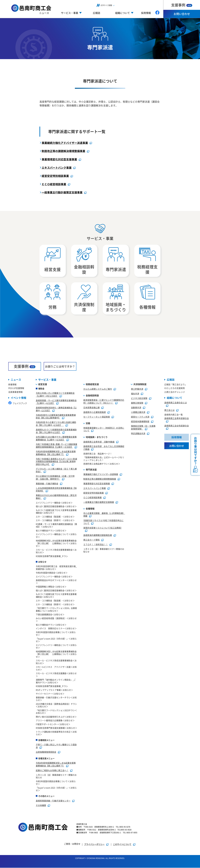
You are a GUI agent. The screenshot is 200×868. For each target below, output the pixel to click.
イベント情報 (19, 398)
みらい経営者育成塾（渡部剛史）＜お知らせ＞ (56, 620)
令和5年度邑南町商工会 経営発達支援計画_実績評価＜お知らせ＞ (56, 568)
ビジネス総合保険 (139, 399)
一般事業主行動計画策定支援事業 (62, 192)
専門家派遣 (91, 470)
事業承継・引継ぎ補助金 (47, 484)
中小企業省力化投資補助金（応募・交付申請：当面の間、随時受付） (55, 478)
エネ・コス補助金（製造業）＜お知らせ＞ (55, 517)
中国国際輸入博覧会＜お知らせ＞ (51, 587)
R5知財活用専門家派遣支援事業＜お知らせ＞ (56, 728)
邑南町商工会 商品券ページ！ (98, 454)
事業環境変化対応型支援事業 (59, 159)
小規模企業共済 (138, 412)
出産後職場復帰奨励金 (46, 752)
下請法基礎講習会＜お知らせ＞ (50, 615)
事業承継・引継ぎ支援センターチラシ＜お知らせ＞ (56, 699)
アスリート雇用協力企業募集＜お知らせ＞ (55, 721)
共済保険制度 (140, 385)
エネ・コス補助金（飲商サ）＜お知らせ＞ (55, 521)
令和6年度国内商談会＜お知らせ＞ (52, 573)
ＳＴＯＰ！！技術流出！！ (96, 545)
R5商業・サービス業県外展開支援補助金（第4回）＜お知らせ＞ (56, 526)
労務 (88, 423)
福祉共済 (135, 394)
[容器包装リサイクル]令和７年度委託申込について (103, 522)
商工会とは (169, 410)
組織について (175, 398)
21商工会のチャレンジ (175, 392)
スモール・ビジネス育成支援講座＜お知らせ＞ (56, 675)
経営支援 (43, 385)
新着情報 (12, 385)
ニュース (44, 13)
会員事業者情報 (15, 392)
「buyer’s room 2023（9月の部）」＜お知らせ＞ (56, 640)
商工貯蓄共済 (137, 389)
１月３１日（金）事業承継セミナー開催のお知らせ (56, 776)
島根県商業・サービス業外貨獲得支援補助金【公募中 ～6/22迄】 (56, 402)
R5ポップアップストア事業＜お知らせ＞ (54, 690)
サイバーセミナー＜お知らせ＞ (50, 694)
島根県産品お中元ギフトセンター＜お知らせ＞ (56, 582)
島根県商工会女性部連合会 (177, 426)
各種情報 (90, 509)
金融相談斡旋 (92, 396)
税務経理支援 (92, 385)
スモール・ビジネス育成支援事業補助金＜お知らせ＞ (56, 551)
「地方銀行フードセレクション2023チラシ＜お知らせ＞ (56, 712)
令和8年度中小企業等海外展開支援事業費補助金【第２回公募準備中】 (56, 417)
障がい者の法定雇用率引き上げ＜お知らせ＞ (56, 717)
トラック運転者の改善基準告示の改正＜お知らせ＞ (56, 733)
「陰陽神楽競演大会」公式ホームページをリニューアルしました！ (104, 459)
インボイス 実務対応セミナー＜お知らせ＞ (56, 629)
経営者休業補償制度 (140, 422)
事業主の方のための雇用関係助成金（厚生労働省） (56, 497)
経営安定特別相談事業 (55, 176)
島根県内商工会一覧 (174, 415)
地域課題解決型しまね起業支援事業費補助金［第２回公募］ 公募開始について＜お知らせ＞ (56, 544)
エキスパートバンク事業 (57, 167)
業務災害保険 (137, 403)
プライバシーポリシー (94, 844)
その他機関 (41, 806)
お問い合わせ (182, 14)
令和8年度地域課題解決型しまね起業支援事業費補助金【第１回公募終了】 (56, 453)
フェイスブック (18, 404)
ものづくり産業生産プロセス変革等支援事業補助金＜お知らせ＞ (56, 512)
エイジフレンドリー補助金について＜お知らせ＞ (56, 536)
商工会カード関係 (91, 540)
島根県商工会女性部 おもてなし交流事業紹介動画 (104, 448)
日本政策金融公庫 (91, 408)
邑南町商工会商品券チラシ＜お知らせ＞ (102, 464)
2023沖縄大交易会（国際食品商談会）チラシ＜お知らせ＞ (56, 705)
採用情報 (146, 13)
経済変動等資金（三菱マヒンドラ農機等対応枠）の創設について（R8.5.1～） (104, 402)
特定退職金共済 (138, 434)
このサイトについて (122, 844)
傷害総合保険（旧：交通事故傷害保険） (143, 428)
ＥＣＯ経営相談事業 (54, 184)
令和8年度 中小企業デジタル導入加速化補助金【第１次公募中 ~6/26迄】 (56, 424)
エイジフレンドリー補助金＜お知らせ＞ (54, 503)
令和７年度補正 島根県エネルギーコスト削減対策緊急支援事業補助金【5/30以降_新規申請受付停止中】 (56, 462)
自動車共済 (136, 408)
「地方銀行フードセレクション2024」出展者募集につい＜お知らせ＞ (56, 610)
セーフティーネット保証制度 (97, 417)
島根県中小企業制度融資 (95, 412)
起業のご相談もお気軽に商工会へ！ (52, 771)
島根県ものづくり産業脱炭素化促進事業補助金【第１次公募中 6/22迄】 (56, 431)
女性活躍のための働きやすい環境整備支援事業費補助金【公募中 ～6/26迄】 (56, 439)
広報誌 (97, 13)
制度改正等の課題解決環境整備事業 (63, 151)
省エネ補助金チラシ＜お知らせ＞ (51, 531)
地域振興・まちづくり (97, 437)
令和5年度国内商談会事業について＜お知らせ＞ (56, 634)
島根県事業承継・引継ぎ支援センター (53, 801)
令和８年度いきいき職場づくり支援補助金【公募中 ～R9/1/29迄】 (55, 395)
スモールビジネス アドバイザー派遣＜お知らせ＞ (56, 669)
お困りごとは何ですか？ (60, 367)
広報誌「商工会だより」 (176, 385)
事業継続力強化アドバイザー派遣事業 (65, 143)
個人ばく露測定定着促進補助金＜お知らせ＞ (56, 507)
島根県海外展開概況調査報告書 (98, 536)
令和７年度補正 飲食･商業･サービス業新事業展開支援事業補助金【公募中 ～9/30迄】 (57, 446)
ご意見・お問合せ (72, 844)
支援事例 (182, 5)
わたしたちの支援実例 (175, 388)
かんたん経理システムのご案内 (98, 389)
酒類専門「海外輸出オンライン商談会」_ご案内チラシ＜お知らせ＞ (56, 681)
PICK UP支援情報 (16, 388)
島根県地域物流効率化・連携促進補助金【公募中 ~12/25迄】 (56, 409)
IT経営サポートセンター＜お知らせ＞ (53, 724)
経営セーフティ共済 (140, 417)
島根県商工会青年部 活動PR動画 (99, 442)
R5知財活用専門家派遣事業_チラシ (52, 556)
